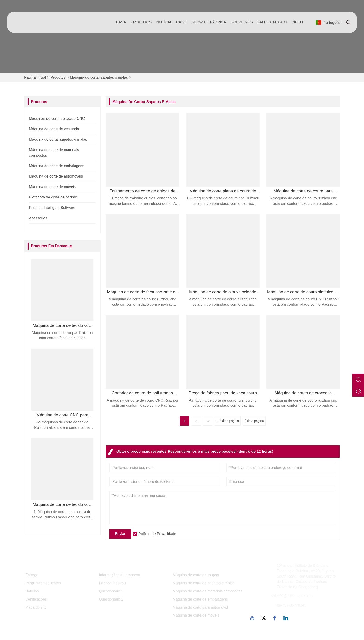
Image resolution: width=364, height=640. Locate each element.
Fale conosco (272, 22)
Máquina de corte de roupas (196, 575)
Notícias (32, 591)
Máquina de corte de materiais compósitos (208, 591)
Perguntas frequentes (43, 583)
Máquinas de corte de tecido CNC (57, 119)
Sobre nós (242, 22)
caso (181, 22)
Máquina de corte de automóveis (56, 176)
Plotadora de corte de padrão (53, 197)
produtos (141, 22)
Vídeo (297, 22)
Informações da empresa (119, 575)
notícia (164, 22)
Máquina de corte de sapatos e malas (204, 583)
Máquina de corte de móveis (52, 187)
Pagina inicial (35, 77)
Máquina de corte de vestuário (54, 129)
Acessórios (38, 218)
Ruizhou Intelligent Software (52, 208)
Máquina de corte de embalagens (57, 166)
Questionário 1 (111, 591)
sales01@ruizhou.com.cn (292, 596)
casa (121, 22)
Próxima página (228, 421)
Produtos (58, 77)
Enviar (120, 534)
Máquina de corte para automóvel (200, 607)
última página (254, 421)
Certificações (36, 599)
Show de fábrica (209, 22)
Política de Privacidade (157, 534)
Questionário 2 (111, 599)
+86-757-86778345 (291, 605)
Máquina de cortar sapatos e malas (99, 77)
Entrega (32, 575)
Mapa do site (36, 607)
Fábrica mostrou (112, 583)
